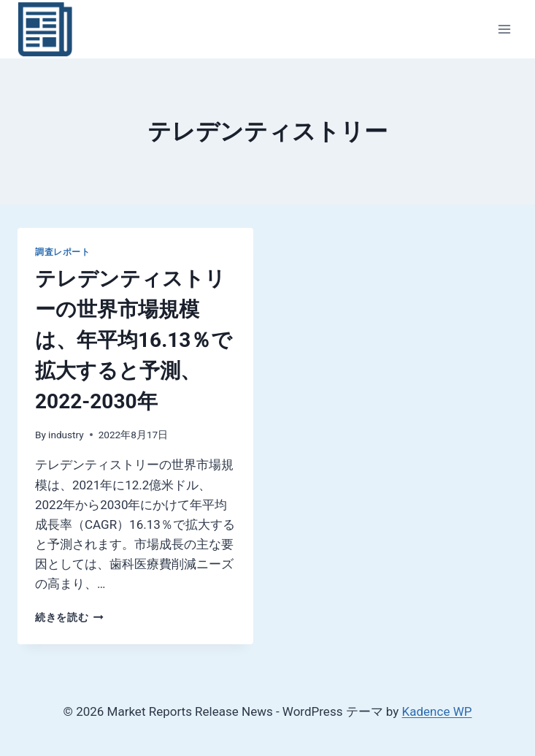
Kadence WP (437, 711)
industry (66, 435)
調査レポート (63, 252)
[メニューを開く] (504, 29)
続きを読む (69, 617)
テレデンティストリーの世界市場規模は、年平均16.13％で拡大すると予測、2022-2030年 (134, 340)
